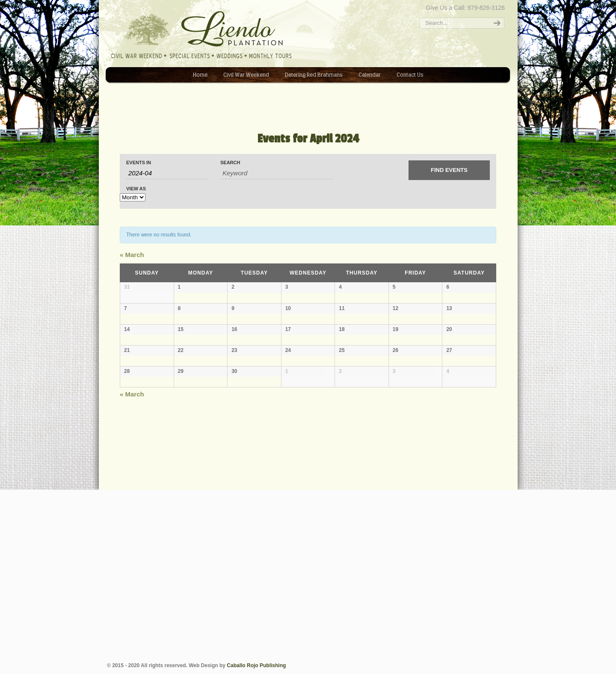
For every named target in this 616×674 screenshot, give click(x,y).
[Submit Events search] (449, 170)
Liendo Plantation (111, 3)
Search (230, 163)
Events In (139, 163)
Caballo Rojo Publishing (256, 665)
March (132, 255)
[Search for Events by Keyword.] (277, 173)
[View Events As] (133, 197)
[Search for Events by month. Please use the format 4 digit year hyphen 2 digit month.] (167, 173)
